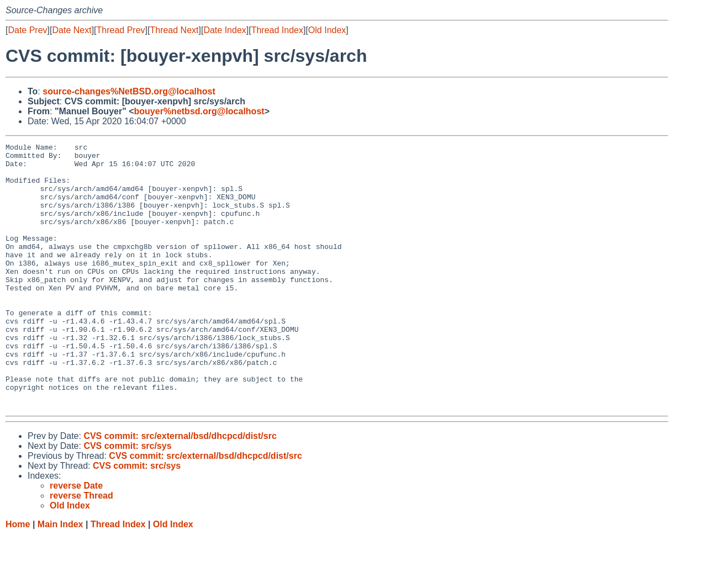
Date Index (225, 30)
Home (18, 577)
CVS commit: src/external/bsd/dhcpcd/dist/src (180, 489)
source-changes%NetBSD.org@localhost (129, 91)
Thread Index (277, 30)
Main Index (60, 577)
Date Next (72, 30)
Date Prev (27, 30)
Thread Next (174, 30)
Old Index (327, 30)
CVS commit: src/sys (127, 499)
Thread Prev (121, 30)
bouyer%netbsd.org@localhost (199, 111)
